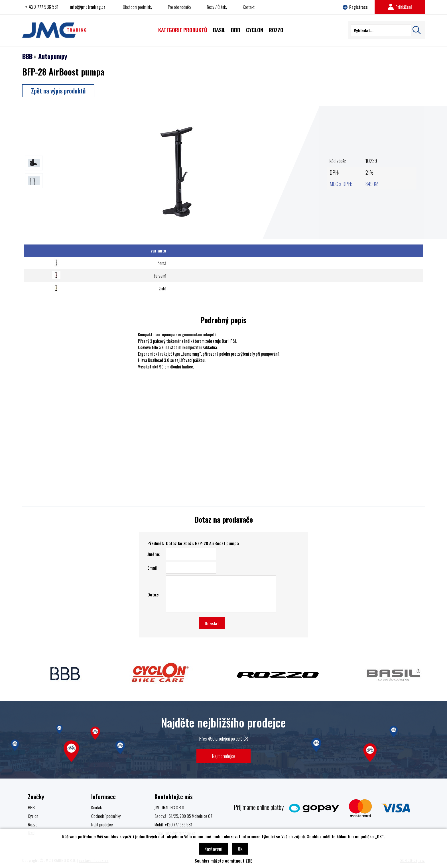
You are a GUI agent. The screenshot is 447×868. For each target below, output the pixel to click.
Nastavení (213, 849)
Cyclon (33, 816)
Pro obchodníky (180, 7)
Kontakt (249, 7)
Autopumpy (53, 56)
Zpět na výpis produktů (58, 91)
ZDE (249, 861)
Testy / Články (217, 7)
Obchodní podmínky (138, 7)
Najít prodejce (224, 756)
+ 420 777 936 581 (42, 7)
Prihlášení (400, 7)
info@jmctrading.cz (88, 7)
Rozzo (33, 824)
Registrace (355, 7)
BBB (27, 56)
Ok (240, 849)
